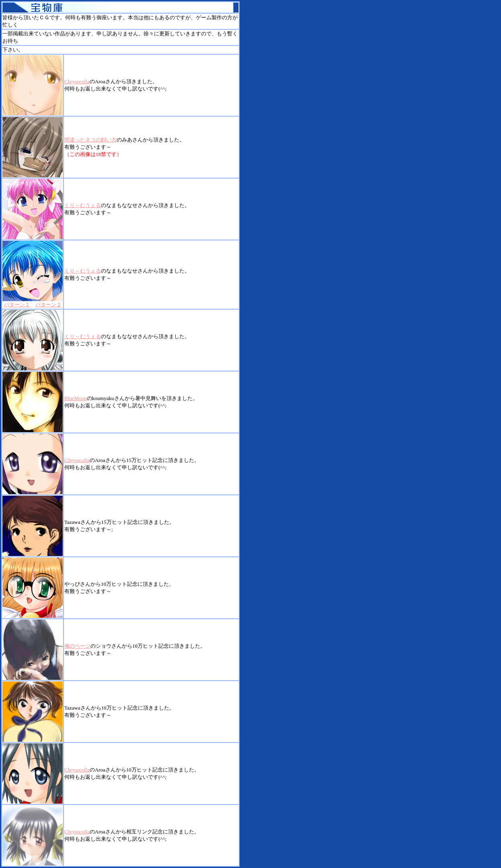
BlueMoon (76, 398)
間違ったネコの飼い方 (90, 140)
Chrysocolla (77, 81)
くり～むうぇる (83, 205)
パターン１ (17, 305)
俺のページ (77, 646)
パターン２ (48, 305)
